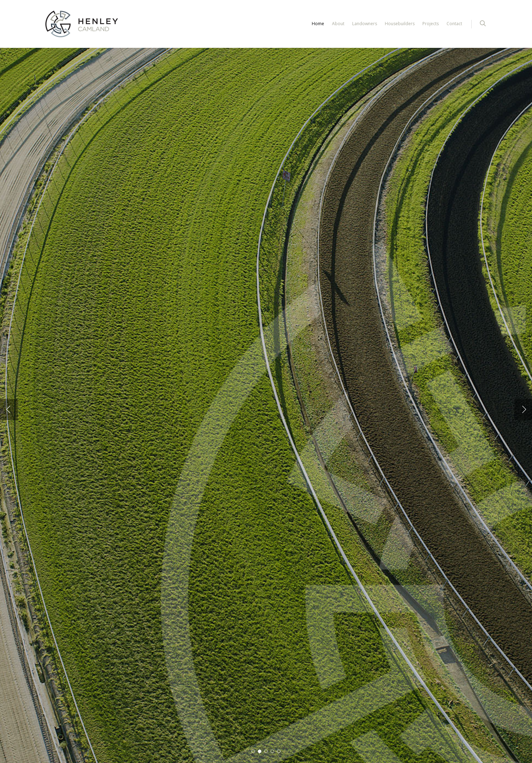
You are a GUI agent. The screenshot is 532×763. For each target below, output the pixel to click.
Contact (454, 24)
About (338, 24)
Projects (431, 24)
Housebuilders (400, 24)
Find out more (72, 442)
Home (318, 24)
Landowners (365, 24)
